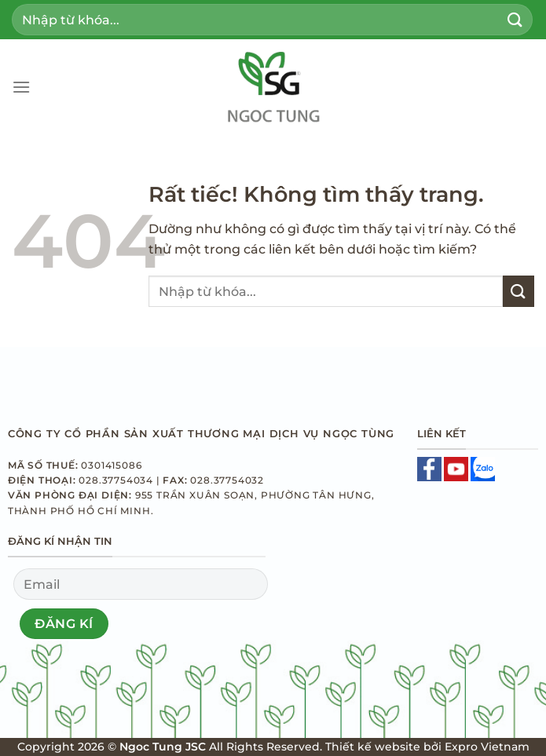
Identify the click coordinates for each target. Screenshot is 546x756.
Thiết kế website (373, 747)
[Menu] (21, 87)
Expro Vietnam (487, 747)
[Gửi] (515, 19)
